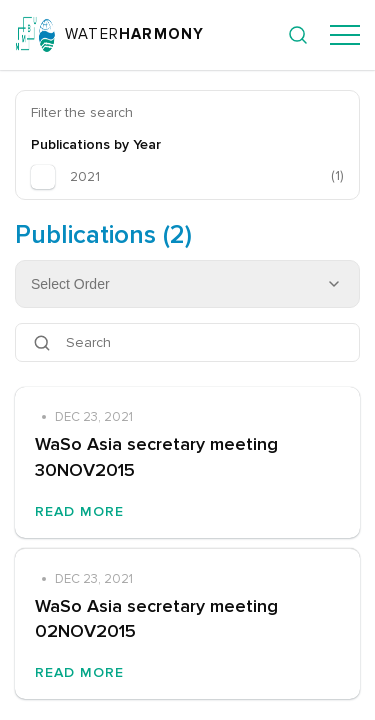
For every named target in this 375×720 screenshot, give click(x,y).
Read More (79, 511)
